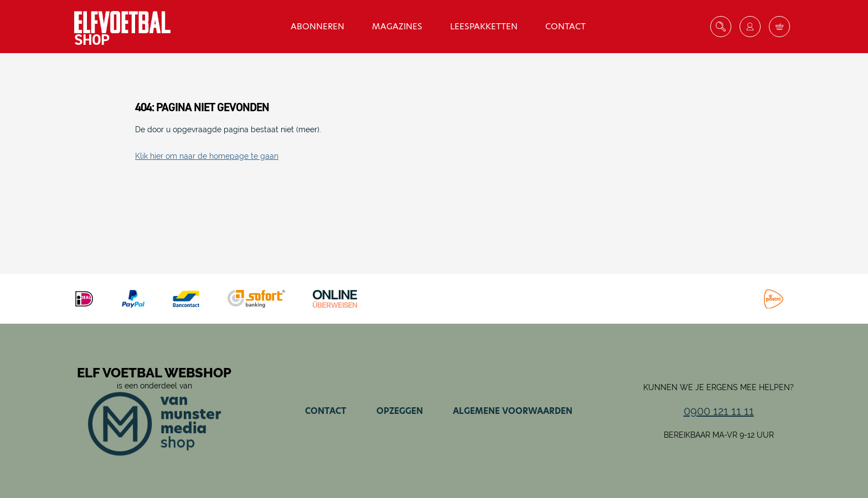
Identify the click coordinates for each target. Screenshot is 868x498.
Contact (565, 26)
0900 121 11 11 (719, 411)
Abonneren (317, 26)
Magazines (397, 26)
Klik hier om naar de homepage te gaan (207, 156)
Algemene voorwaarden (513, 411)
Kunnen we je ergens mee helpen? (719, 387)
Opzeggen (400, 411)
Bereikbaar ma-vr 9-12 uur (719, 435)
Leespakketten (484, 26)
